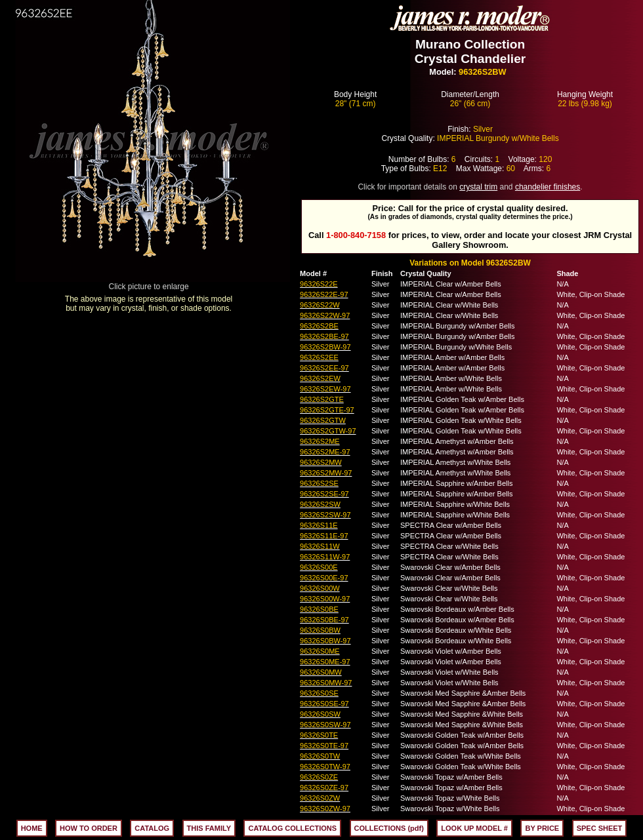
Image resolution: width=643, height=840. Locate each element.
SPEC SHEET (600, 828)
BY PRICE (542, 828)
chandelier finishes (548, 187)
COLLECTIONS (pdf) (389, 828)
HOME (32, 828)
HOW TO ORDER (89, 828)
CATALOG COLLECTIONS (292, 828)
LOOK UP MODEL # (474, 828)
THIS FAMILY (209, 828)
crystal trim (478, 187)
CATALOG (152, 828)
